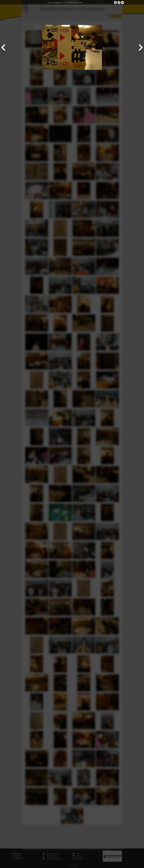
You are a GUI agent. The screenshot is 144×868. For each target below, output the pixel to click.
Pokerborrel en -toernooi (75, 2)
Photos (50, 2)
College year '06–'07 (60, 2)
